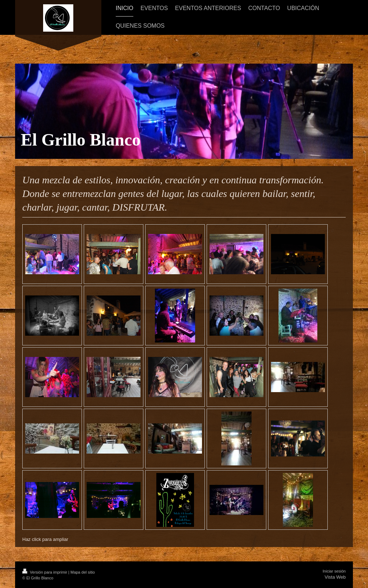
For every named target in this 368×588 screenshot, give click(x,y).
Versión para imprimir (45, 572)
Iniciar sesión (334, 571)
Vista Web (335, 577)
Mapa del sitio (83, 572)
